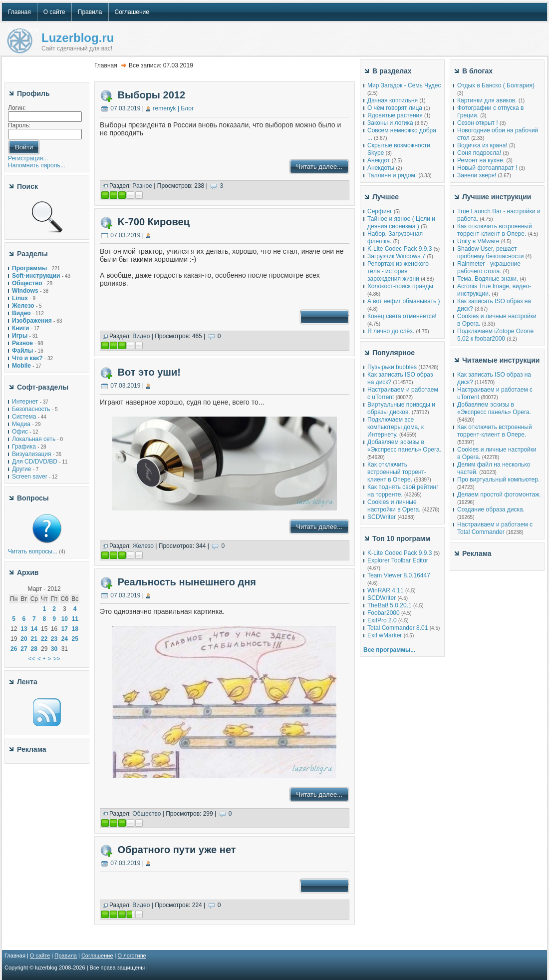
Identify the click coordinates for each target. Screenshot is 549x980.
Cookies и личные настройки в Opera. (394, 506)
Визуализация (32, 454)
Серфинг (380, 211)
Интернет (25, 402)
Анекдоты (381, 168)
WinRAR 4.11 (386, 590)
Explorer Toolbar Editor (398, 560)
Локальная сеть (34, 439)
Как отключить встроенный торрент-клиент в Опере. (397, 472)
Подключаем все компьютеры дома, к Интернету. (396, 427)
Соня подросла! (479, 153)
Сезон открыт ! (478, 123)
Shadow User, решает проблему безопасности (490, 252)
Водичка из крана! (482, 145)
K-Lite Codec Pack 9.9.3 (400, 249)
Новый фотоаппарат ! (487, 168)
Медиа (21, 424)
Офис (20, 432)
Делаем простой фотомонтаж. (499, 494)
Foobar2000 (384, 613)
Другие (21, 469)
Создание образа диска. (491, 509)
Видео (141, 336)
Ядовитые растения (395, 115)
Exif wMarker (385, 635)
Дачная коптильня (393, 100)
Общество (146, 814)
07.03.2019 (125, 108)
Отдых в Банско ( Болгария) (496, 85)
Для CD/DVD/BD (35, 462)
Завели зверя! (477, 175)
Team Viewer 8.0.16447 (399, 575)
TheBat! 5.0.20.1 (390, 605)
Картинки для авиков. (487, 100)
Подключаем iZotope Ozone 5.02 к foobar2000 (495, 335)
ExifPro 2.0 (382, 620)
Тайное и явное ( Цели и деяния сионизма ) (401, 223)
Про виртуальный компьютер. (498, 480)
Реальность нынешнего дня (187, 582)
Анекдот (379, 160)
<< (32, 659)
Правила (66, 956)
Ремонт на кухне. (481, 160)
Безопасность (31, 409)
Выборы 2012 (151, 95)
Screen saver (30, 477)
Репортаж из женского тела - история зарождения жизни (398, 271)
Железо (143, 546)
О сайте (40, 956)
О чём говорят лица (395, 108)
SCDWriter (382, 517)
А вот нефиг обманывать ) (404, 301)
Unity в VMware (479, 241)
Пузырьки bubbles (392, 367)
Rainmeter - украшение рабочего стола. (489, 267)
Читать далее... (319, 167)
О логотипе (132, 956)
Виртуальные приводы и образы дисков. (401, 408)
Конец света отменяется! (402, 316)
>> (57, 659)
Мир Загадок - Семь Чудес (404, 85)
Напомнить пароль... (37, 165)
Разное (142, 186)
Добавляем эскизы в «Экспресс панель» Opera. (404, 446)
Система (24, 417)
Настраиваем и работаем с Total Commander (495, 528)
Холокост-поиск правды (400, 286)
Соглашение (97, 956)
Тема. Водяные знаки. (488, 279)
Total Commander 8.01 (398, 628)
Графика (24, 447)
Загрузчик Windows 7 (396, 256)
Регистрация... (28, 158)
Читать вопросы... (33, 551)
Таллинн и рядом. (392, 175)
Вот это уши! (149, 372)
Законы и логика (390, 123)
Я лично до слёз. (391, 331)
